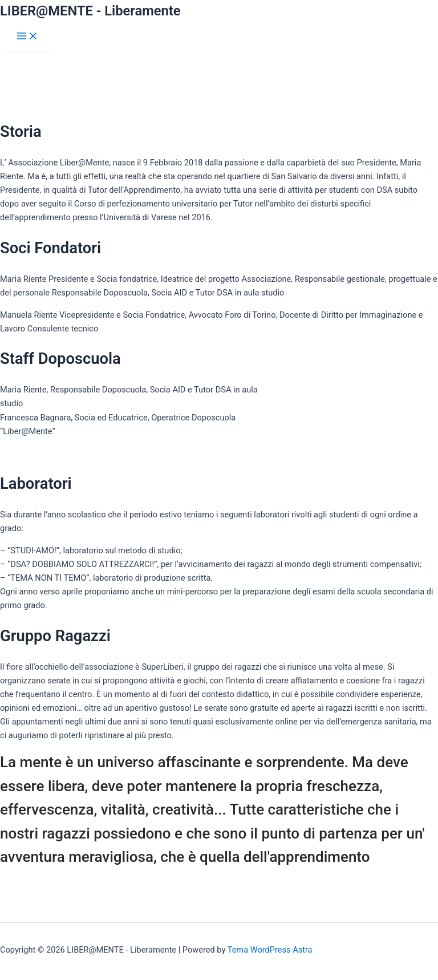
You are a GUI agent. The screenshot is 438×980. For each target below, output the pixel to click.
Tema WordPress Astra (270, 950)
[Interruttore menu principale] (27, 37)
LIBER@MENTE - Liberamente (90, 11)
